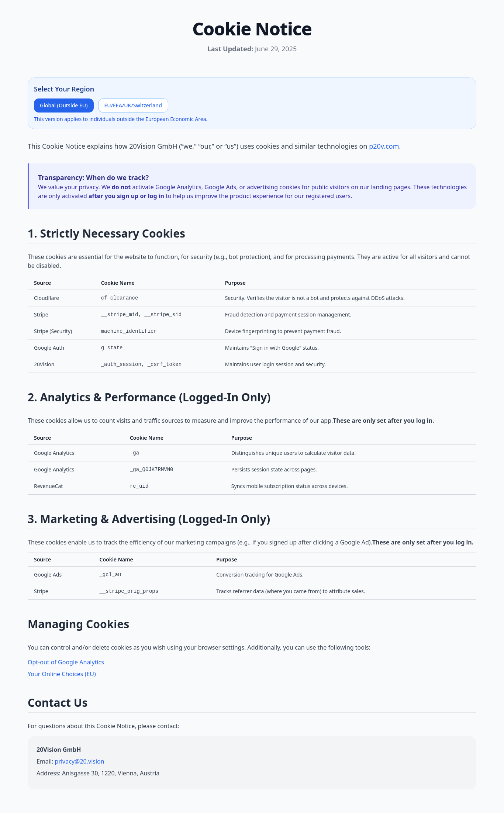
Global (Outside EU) (64, 105)
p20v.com (384, 146)
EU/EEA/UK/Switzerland (133, 105)
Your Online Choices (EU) (62, 674)
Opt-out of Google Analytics (66, 662)
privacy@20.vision (80, 761)
